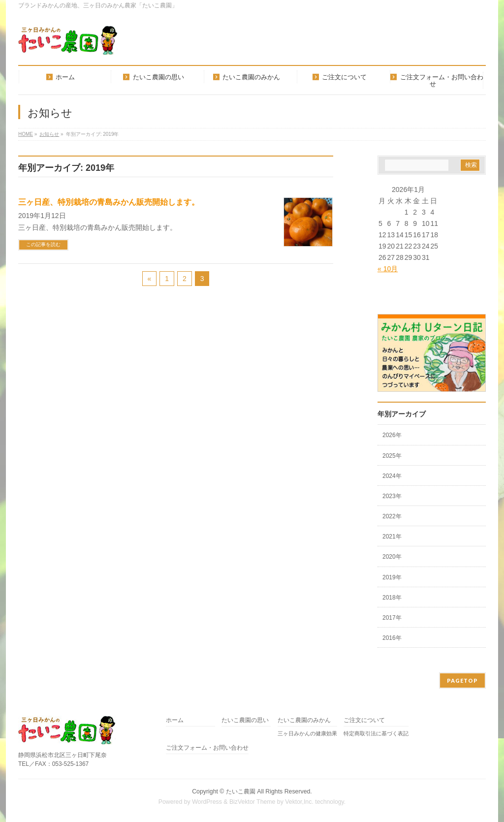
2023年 (392, 496)
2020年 (392, 557)
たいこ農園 (241, 791)
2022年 (392, 516)
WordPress (207, 802)
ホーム (175, 720)
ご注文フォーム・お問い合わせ (207, 748)
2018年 (392, 598)
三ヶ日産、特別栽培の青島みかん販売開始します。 (109, 202)
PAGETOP (462, 680)
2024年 (392, 476)
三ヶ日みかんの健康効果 (307, 733)
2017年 (392, 618)
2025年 (392, 456)
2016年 (392, 638)
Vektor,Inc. (299, 802)
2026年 (392, 435)
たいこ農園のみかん (304, 720)
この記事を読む (43, 244)
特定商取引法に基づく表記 (376, 733)
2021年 (392, 537)
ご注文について (364, 720)
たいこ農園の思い (245, 720)
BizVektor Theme (252, 802)
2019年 (392, 577)
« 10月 (388, 269)
